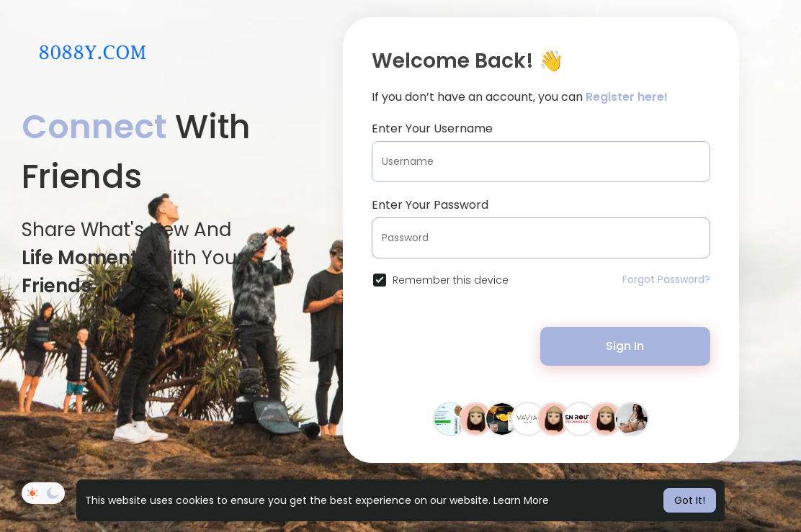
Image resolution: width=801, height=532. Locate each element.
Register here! (627, 97)
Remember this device (451, 280)
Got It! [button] (690, 500)
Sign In (625, 346)
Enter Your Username (432, 129)
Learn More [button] (521, 500)
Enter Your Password (430, 205)
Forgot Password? (666, 279)
